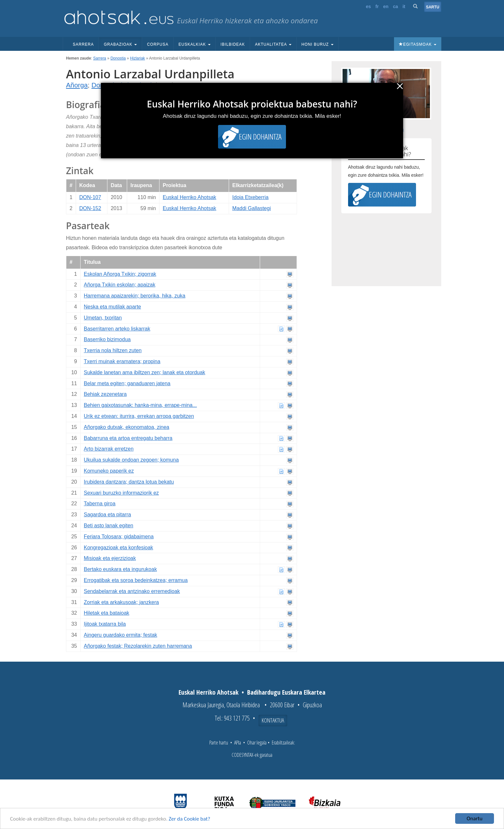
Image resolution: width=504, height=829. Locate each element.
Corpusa (158, 44)
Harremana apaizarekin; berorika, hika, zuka (135, 296)
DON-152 (90, 208)
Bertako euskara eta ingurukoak (120, 569)
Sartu (433, 7)
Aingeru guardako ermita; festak (121, 635)
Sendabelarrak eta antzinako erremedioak (132, 591)
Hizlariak (137, 58)
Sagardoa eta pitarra (107, 515)
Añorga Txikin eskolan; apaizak (120, 285)
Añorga (77, 85)
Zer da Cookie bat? (190, 819)
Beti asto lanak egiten (109, 526)
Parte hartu (219, 743)
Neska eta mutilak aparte (112, 307)
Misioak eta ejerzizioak (110, 558)
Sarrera (83, 44)
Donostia (118, 58)
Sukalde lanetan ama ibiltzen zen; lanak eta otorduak (144, 372)
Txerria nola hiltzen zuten (113, 350)
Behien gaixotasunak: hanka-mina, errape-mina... (140, 405)
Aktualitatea (273, 44)
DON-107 (90, 197)
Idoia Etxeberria (250, 197)
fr (377, 6)
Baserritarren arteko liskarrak (117, 329)
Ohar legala (257, 743)
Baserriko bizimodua (107, 339)
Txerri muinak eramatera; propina (122, 361)
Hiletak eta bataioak (107, 613)
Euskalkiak (195, 44)
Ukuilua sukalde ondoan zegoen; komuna (131, 460)
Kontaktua (273, 720)
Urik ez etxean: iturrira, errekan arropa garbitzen (139, 416)
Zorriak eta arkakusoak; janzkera (121, 602)
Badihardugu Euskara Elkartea (286, 692)
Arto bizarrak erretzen (109, 449)
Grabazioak (120, 44)
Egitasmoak (418, 44)
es (368, 6)
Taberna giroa (100, 504)
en (386, 6)
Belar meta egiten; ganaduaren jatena (127, 383)
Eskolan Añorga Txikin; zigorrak (120, 274)
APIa (238, 743)
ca (396, 6)
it (404, 6)
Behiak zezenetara (105, 394)
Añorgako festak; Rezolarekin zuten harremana (138, 646)
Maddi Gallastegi (252, 208)
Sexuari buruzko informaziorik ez (121, 493)
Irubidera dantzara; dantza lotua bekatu (129, 482)
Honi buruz (318, 44)
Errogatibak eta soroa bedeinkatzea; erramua (136, 580)
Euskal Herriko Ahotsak (189, 197)
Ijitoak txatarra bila (105, 624)
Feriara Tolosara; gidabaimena (119, 537)
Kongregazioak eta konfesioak (118, 548)
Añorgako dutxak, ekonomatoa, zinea (126, 427)
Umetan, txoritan (103, 318)
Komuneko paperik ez (109, 471)
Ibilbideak (233, 44)
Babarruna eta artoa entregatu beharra (128, 438)
